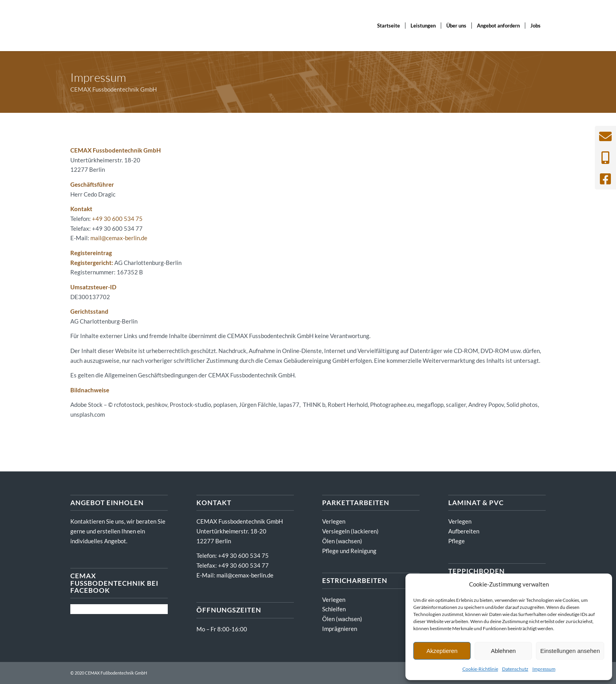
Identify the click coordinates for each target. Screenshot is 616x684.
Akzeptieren (442, 651)
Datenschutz (515, 669)
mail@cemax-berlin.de (119, 238)
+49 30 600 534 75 (117, 219)
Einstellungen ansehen (570, 651)
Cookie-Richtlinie (480, 669)
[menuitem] (389, 26)
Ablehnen (503, 651)
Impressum (544, 669)
